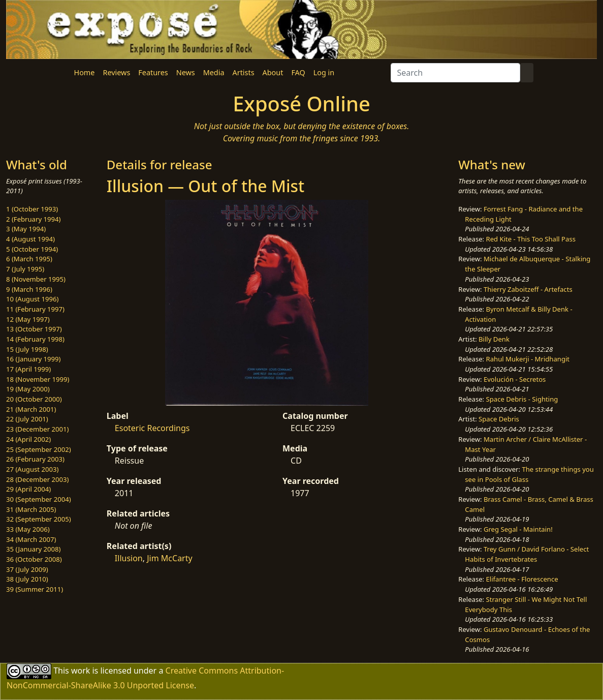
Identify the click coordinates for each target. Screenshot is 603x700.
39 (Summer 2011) (35, 589)
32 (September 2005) (39, 519)
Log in (324, 72)
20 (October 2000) (34, 399)
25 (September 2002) (39, 449)
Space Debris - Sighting (522, 399)
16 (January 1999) (33, 359)
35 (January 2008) (33, 549)
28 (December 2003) (37, 479)
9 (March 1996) (29, 289)
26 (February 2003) (35, 459)
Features (153, 72)
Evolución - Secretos (515, 379)
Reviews (116, 72)
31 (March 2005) (31, 509)
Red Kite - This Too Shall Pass (531, 239)
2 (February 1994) (33, 219)
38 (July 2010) (27, 579)
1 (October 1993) (32, 209)
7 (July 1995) (25, 269)
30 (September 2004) (39, 499)
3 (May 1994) (26, 229)
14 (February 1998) (35, 339)
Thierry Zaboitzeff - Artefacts (528, 289)
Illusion (129, 558)
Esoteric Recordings (152, 428)
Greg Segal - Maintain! (518, 529)
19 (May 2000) (28, 389)
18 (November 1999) (38, 379)
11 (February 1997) (35, 309)
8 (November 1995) (36, 279)
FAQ (298, 72)
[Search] (455, 73)
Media (214, 72)
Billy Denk (494, 339)
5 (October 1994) (32, 249)
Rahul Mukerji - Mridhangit (528, 359)
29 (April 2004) (28, 489)
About (273, 72)
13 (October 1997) (34, 329)
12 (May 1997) (28, 319)
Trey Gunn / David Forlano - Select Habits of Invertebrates (527, 554)
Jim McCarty (169, 558)
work (81, 671)
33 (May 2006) (28, 529)
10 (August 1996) (32, 299)
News (186, 72)
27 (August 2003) (32, 469)
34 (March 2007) (31, 539)
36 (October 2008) (34, 559)
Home (85, 72)
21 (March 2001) (31, 409)
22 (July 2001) (27, 419)
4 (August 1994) (30, 239)
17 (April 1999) (28, 369)
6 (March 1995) (29, 259)
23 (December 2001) (37, 429)
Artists (244, 72)
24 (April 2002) (28, 439)
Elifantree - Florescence (522, 579)
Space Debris (499, 419)
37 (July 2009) (27, 569)
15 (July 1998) (27, 349)
